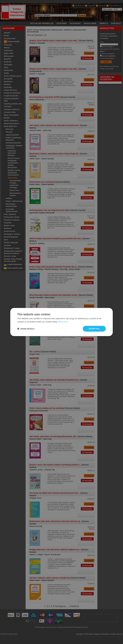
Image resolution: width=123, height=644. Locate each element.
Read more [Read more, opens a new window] (63, 322)
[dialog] (61, 322)
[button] (26, 329)
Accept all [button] (94, 329)
